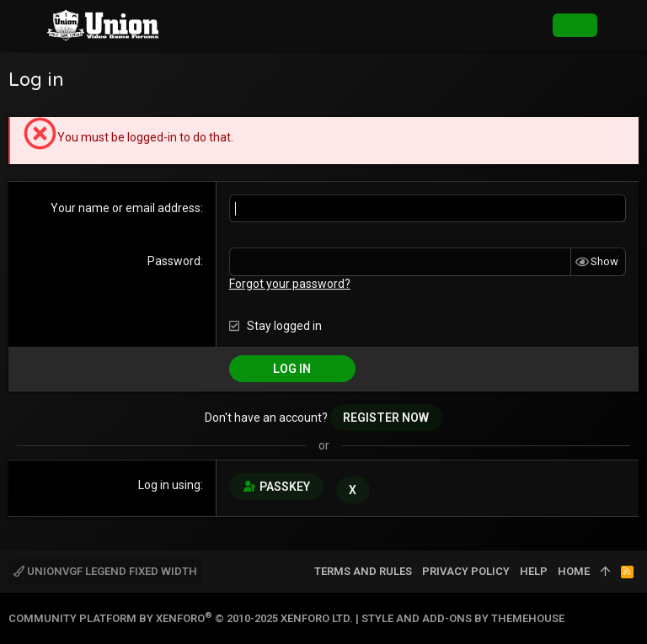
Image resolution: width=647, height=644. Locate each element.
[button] (25, 25)
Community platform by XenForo (181, 618)
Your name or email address (126, 208)
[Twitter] (631, 618)
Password (174, 261)
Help (534, 571)
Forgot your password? (290, 284)
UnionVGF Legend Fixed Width (105, 571)
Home (574, 571)
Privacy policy (466, 571)
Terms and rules (363, 571)
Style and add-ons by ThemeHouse (463, 618)
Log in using (169, 485)
